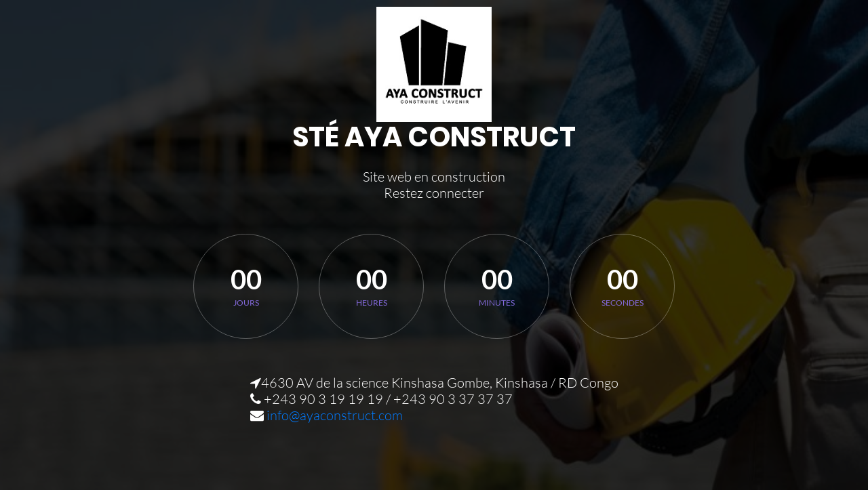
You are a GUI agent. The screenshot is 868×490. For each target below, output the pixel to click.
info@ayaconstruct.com (335, 415)
